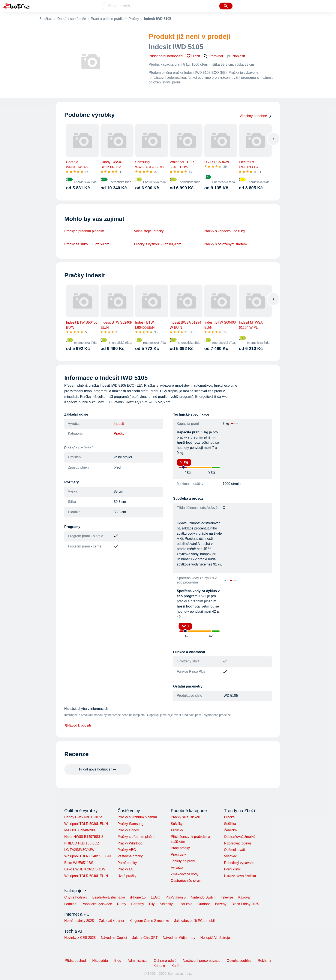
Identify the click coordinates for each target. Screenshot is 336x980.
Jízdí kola (185, 904)
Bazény (221, 904)
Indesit (119, 424)
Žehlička (230, 830)
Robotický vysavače (239, 863)
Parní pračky (127, 863)
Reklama (265, 961)
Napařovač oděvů (237, 843)
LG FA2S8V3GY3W (79, 850)
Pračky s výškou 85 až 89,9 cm (158, 244)
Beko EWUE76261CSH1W (85, 869)
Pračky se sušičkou (185, 817)
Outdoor (204, 904)
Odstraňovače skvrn (186, 881)
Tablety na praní (183, 861)
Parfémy (138, 904)
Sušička (230, 824)
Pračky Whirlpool (130, 843)
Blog (118, 961)
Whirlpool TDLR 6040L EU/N (86, 876)
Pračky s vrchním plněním (137, 817)
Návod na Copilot (114, 938)
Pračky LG (125, 869)
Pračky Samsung (130, 824)
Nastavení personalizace (202, 961)
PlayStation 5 (175, 897)
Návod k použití (78, 725)
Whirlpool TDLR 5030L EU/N (86, 824)
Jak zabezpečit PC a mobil (194, 921)
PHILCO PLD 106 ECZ (82, 843)
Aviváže (177, 868)
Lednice (70, 904)
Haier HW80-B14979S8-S (84, 837)
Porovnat (213, 56)
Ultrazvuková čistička (240, 876)
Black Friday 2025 (245, 904)
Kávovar (245, 897)
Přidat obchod (75, 961)
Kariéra (177, 966)
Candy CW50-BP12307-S (84, 817)
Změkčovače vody (185, 874)
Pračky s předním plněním (84, 231)
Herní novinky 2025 (79, 921)
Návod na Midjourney (179, 938)
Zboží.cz (46, 19)
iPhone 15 (138, 897)
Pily (152, 904)
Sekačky (166, 904)
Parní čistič (232, 869)
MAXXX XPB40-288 (79, 830)
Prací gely (178, 854)
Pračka (229, 817)
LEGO (156, 897)
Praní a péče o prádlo (107, 19)
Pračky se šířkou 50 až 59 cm (87, 244)
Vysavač (230, 856)
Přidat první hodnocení (166, 56)
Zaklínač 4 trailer (112, 921)
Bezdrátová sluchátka (109, 897)
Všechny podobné (256, 116)
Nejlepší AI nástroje (215, 938)
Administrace (138, 961)
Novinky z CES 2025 (80, 938)
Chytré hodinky (76, 897)
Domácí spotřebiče (71, 19)
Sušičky (177, 824)
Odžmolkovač (234, 850)
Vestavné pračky (130, 856)
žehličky (177, 830)
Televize (227, 897)
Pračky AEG (127, 850)
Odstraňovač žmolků (240, 837)
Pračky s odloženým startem (225, 244)
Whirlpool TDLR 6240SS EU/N (88, 856)
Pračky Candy (128, 830)
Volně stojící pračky (149, 231)
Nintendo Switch (203, 897)
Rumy (121, 904)
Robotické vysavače (97, 904)
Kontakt (159, 966)
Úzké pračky (127, 876)
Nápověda (100, 961)
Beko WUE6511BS (79, 863)
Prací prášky (180, 848)
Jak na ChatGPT (145, 938)
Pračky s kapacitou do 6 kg (224, 231)
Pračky (134, 19)
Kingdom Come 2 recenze (149, 921)
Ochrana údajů (165, 961)
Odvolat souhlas (239, 961)
